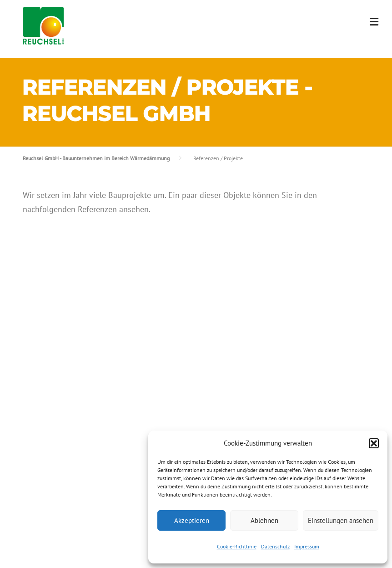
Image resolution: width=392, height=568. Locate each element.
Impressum (307, 546)
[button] (374, 443)
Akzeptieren (192, 520)
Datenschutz (275, 546)
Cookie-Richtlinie (237, 546)
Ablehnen (264, 520)
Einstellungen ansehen (341, 520)
